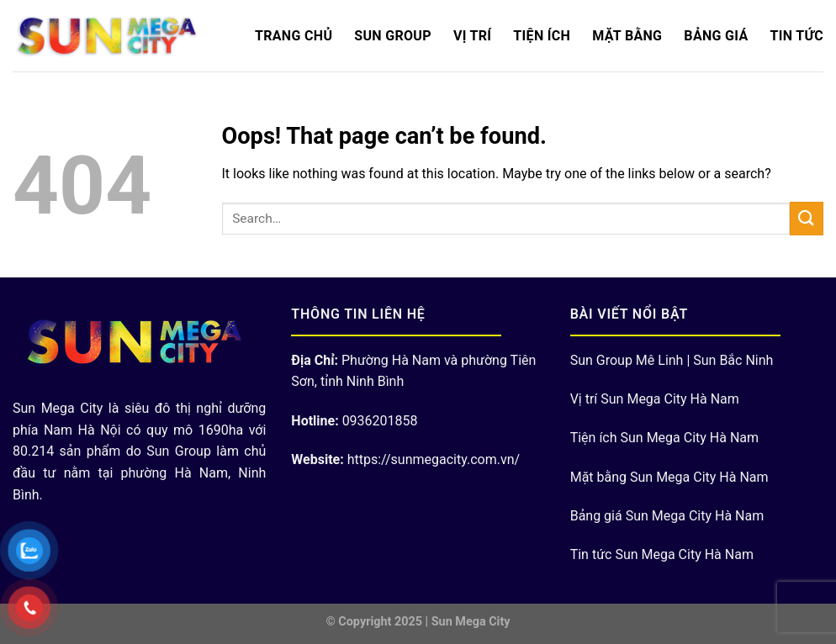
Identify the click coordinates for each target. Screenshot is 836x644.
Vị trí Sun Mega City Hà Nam (655, 399)
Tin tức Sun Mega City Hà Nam (662, 554)
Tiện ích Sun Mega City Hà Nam (664, 438)
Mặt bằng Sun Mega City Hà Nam (669, 477)
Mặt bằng (627, 36)
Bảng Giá (716, 36)
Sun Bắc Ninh (733, 360)
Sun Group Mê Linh (627, 360)
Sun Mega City (471, 622)
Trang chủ (294, 36)
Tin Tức (797, 36)
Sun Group (393, 36)
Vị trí (472, 36)
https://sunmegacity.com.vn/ (434, 459)
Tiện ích (542, 36)
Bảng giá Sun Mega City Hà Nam (667, 516)
